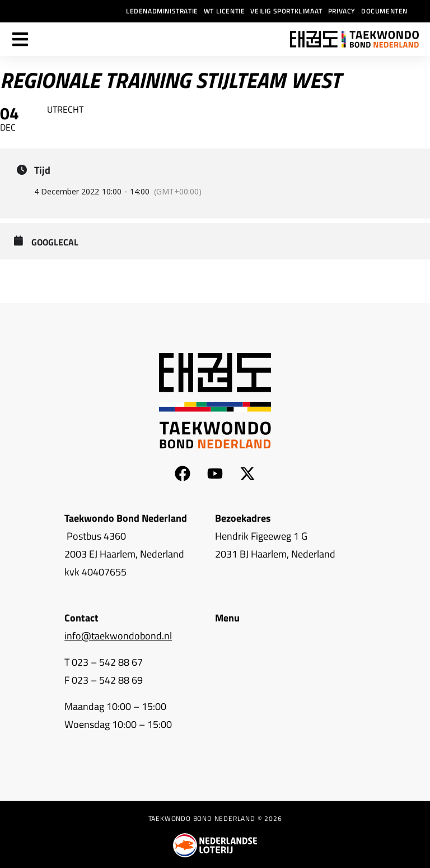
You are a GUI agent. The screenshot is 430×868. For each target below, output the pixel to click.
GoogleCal (55, 243)
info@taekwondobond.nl (118, 636)
